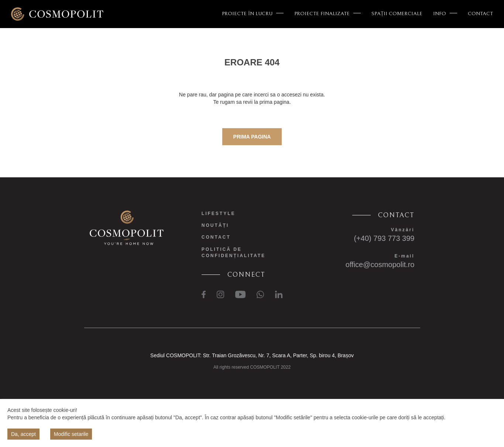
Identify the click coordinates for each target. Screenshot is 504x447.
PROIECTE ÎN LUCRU (253, 14)
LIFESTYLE (219, 214)
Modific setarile (71, 434)
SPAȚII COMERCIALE (397, 14)
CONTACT (480, 14)
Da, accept (23, 434)
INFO (445, 14)
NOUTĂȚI (215, 225)
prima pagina (252, 137)
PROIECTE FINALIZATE (328, 14)
